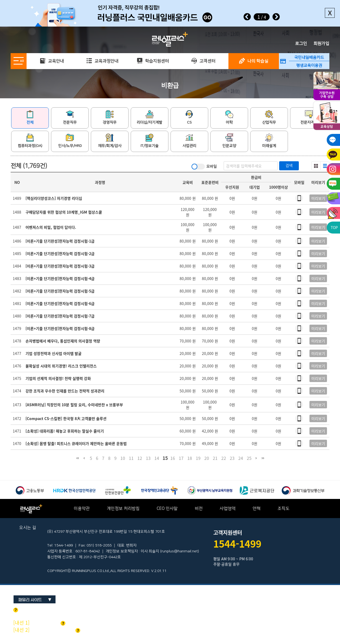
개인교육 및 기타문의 (47, 630)
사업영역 (228, 509)
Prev (247, 17)
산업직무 (269, 117)
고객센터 (203, 61)
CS (189, 117)
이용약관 (82, 509)
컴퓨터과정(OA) (30, 141)
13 (148, 458)
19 (198, 458)
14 (157, 458)
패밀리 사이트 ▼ (35, 600)
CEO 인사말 (167, 509)
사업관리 (189, 141)
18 (190, 458)
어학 (229, 117)
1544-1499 (237, 544)
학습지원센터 (153, 61)
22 (224, 458)
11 (131, 458)
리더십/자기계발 (150, 117)
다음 (256, 461)
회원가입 (321, 44)
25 (249, 458)
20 (207, 458)
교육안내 (52, 61)
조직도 (284, 509)
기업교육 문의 (39, 623)
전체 (30, 117)
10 (123, 458)
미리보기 (318, 198)
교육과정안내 (102, 61)
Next (276, 17)
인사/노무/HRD (70, 141)
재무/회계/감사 (110, 141)
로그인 (301, 44)
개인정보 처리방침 (123, 509)
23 (232, 458)
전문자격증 (309, 117)
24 (241, 458)
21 (215, 458)
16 (173, 458)
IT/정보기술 (150, 141)
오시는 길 (28, 528)
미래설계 (269, 141)
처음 (77, 461)
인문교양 (229, 141)
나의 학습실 (254, 61)
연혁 (257, 509)
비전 (199, 509)
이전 (84, 461)
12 (140, 458)
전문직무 (70, 117)
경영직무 (110, 117)
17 (181, 458)
